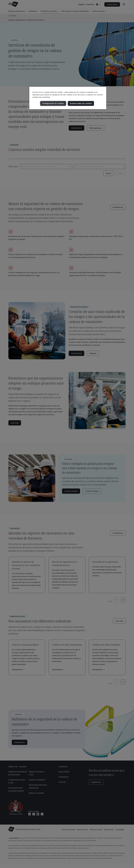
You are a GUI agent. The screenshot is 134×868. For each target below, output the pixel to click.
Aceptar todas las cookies (81, 103)
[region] (68, 98)
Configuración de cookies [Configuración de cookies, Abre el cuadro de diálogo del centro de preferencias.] (53, 103)
